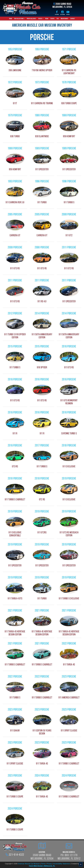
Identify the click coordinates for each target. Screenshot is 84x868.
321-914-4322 (16, 855)
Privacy (49, 864)
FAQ (58, 19)
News (47, 19)
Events (53, 19)
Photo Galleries (31, 19)
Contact (73, 19)
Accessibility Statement (62, 864)
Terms (43, 864)
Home (11, 19)
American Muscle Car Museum (29, 864)
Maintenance (65, 19)
